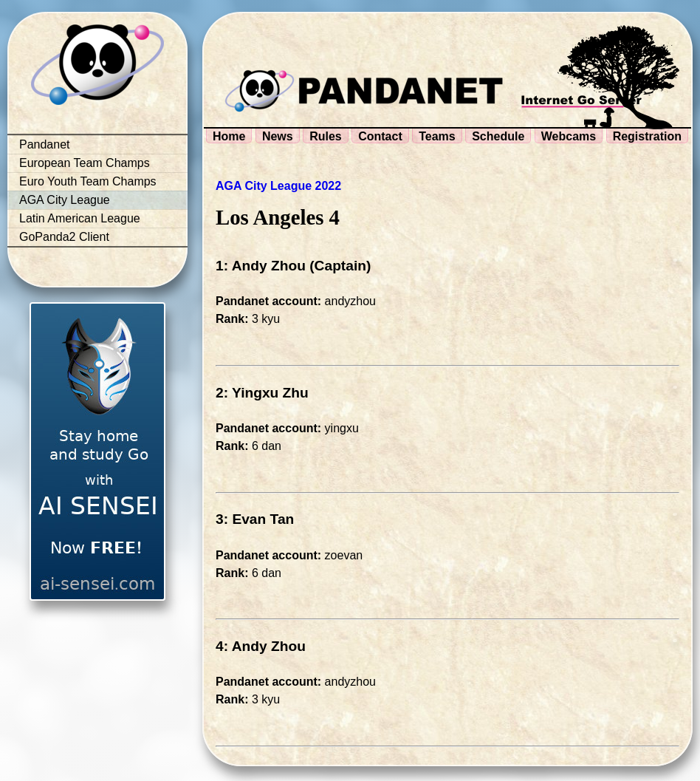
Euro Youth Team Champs (88, 181)
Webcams (569, 136)
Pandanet (45, 144)
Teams (437, 136)
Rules (326, 136)
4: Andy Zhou (261, 646)
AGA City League (65, 200)
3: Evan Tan (255, 519)
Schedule (498, 136)
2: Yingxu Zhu (262, 393)
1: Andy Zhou (261, 266)
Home (229, 136)
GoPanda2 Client (64, 237)
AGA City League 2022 (278, 186)
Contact (380, 136)
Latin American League (80, 218)
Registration (647, 136)
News (278, 136)
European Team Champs (85, 163)
